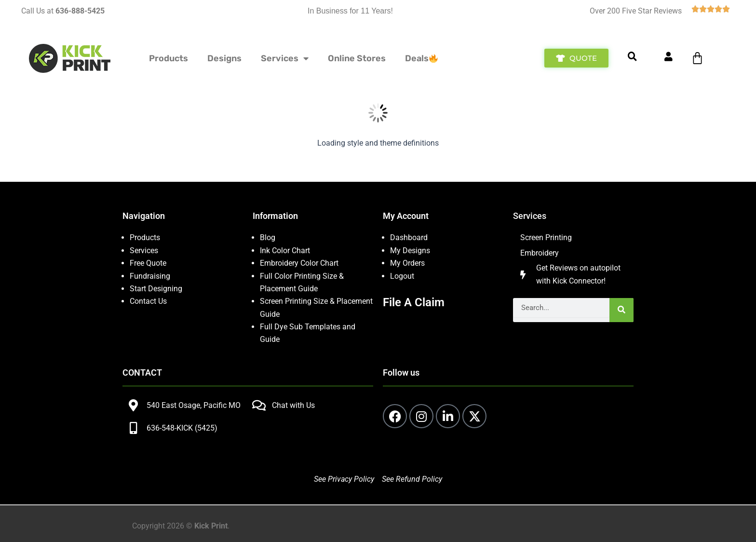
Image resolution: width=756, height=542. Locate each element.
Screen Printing (546, 237)
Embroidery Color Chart (300, 263)
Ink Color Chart (285, 251)
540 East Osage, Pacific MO (194, 405)
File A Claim (414, 302)
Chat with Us (293, 405)
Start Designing (156, 289)
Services (285, 58)
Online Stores (357, 58)
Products (169, 58)
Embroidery (540, 253)
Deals (421, 58)
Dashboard (409, 237)
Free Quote (148, 263)
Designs (224, 58)
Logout (402, 276)
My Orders (407, 263)
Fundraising (150, 276)
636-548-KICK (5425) (182, 428)
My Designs (410, 251)
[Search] (621, 310)
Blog (268, 237)
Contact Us (148, 301)
